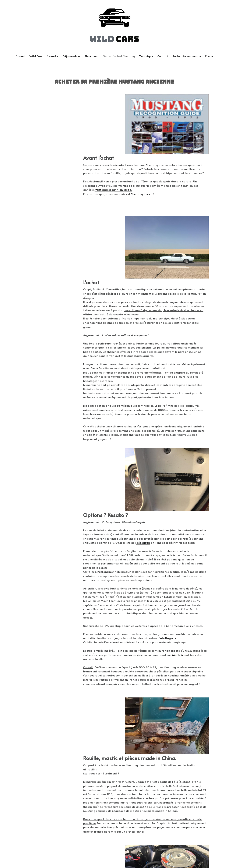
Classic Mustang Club (35, 796)
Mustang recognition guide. (56, 184)
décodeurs (120, 411)
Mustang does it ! (80, 188)
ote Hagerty (119, 519)
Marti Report (29, 540)
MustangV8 (56, 804)
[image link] (114, 17)
